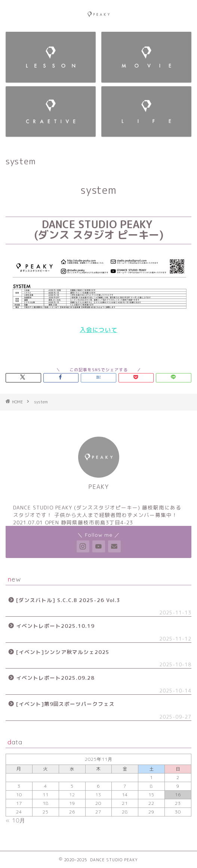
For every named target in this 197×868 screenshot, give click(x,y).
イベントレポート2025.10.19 (55, 626)
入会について (98, 330)
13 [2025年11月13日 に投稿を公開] (98, 795)
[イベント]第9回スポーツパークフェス (65, 704)
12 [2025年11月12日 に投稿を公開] (72, 795)
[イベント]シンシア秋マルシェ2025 (63, 652)
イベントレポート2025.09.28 (55, 678)
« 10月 (16, 820)
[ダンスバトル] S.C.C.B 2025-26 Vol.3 (68, 600)
